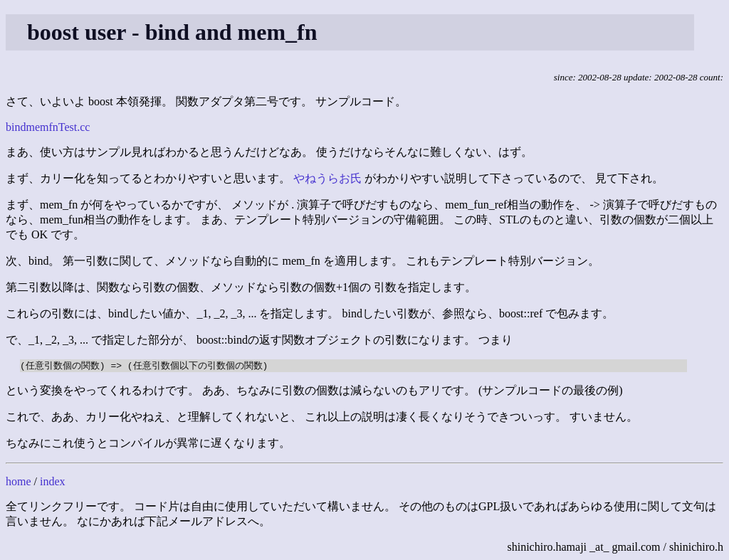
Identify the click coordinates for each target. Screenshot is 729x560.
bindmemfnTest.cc (48, 127)
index (53, 482)
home (19, 482)
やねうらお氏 (327, 178)
